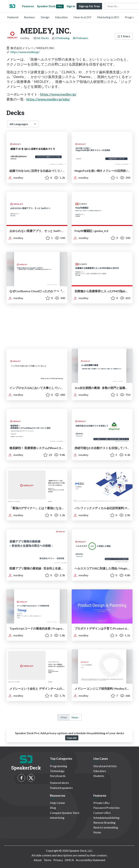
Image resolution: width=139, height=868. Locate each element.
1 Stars (124, 36)
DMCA (69, 860)
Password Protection (107, 808)
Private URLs (102, 803)
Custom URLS (102, 813)
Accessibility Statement (91, 860)
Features (28, 6)
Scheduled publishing (106, 818)
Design (45, 17)
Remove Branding (104, 822)
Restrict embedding (106, 827)
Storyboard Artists (105, 766)
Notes (97, 832)
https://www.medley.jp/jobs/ (48, 99)
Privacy (58, 860)
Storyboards (58, 776)
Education (61, 17)
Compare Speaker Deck (65, 813)
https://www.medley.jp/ (25, 52)
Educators (100, 771)
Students (99, 776)
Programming (59, 766)
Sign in (71, 6)
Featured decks (59, 783)
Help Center (58, 803)
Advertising (57, 818)
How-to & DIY (82, 17)
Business (30, 17)
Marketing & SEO (108, 17)
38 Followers (80, 38)
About (38, 860)
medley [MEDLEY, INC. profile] (16, 178)
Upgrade (72, 738)
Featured (13, 17)
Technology (57, 771)
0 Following (62, 38)
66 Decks (43, 38)
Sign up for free (89, 6)
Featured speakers (61, 788)
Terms (48, 860)
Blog (53, 808)
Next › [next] (75, 717)
